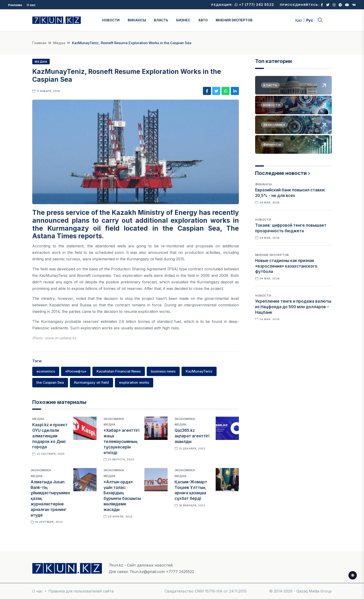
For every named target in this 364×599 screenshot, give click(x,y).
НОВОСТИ (111, 20)
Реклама (15, 5)
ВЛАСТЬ (161, 20)
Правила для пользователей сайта (81, 591)
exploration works (134, 382)
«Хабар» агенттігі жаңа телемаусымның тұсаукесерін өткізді (121, 441)
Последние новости (281, 173)
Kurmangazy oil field (91, 382)
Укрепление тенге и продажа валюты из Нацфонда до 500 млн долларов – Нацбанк (293, 307)
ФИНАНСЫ (137, 20)
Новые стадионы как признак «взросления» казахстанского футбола (286, 266)
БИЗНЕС (183, 20)
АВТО (203, 20)
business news (163, 371)
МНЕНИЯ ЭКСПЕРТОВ (234, 20)
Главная (39, 43)
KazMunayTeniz (199, 371)
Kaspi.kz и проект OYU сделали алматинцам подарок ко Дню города (50, 436)
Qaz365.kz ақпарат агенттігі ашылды (192, 436)
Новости (263, 219)
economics (46, 371)
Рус (310, 20)
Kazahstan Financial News (119, 371)
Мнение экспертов (272, 255)
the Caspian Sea (50, 382)
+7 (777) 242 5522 (254, 5)
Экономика (114, 419)
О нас (31, 5)
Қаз (299, 20)
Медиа (59, 43)
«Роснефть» (76, 371)
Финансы (263, 184)
